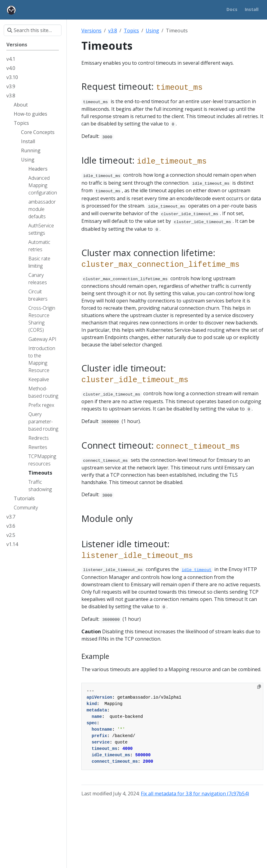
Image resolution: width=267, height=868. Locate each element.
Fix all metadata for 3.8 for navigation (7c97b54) (195, 794)
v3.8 (113, 31)
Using (152, 31)
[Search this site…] (33, 30)
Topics (131, 31)
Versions (91, 31)
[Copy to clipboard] (259, 687)
